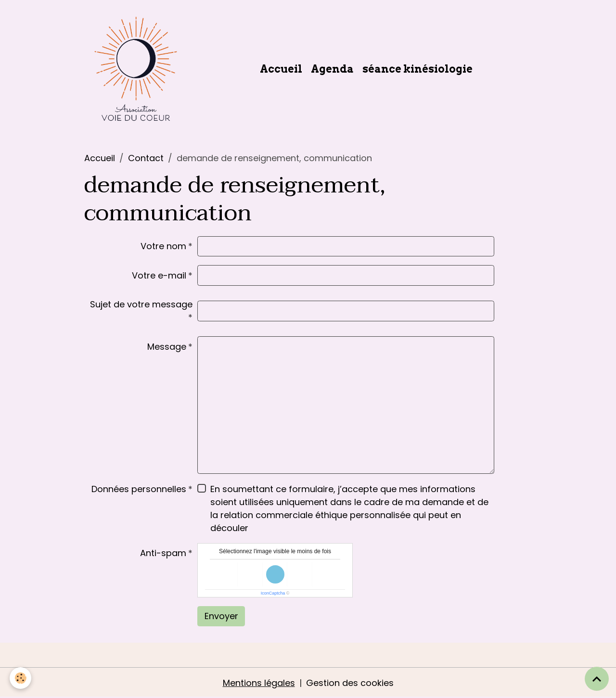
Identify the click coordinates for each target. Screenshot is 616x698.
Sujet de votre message (141, 304)
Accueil (281, 69)
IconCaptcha (273, 593)
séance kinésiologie (417, 69)
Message (167, 347)
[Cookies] (20, 678)
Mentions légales (259, 683)
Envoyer (221, 616)
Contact (146, 158)
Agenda (332, 69)
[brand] (138, 69)
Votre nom (163, 246)
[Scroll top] (597, 679)
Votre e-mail (159, 275)
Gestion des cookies (350, 683)
